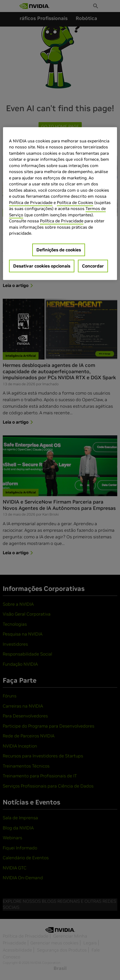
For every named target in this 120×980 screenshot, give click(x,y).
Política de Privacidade (31, 202)
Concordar (93, 266)
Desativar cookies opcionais (42, 266)
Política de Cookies (75, 202)
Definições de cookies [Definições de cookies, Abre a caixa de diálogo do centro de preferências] (59, 250)
